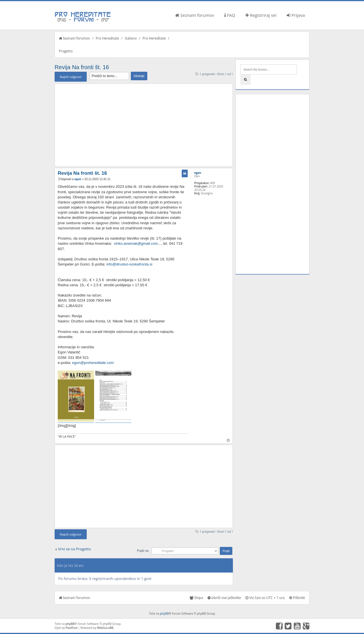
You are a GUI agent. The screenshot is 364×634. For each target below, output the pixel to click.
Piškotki (297, 598)
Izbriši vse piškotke (224, 598)
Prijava (296, 15)
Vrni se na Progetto (75, 549)
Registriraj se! (261, 15)
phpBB (164, 614)
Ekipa (196, 598)
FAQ (230, 15)
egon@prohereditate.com (93, 363)
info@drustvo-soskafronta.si (129, 264)
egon (78, 179)
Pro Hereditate (107, 38)
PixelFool (72, 628)
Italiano (131, 38)
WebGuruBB (105, 628)
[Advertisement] (144, 125)
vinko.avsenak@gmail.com (136, 243)
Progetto (66, 51)
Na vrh (228, 440)
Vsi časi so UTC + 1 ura (265, 598)
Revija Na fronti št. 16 (82, 67)
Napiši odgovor (71, 77)
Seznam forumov (195, 15)
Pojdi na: (143, 551)
